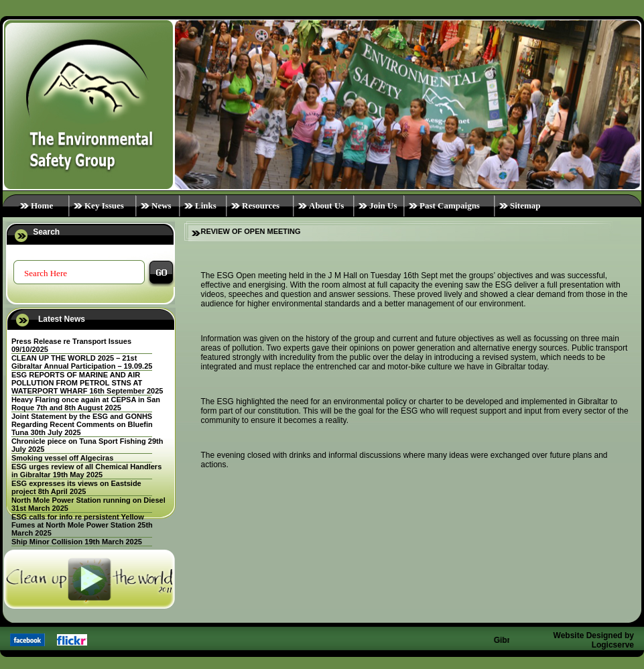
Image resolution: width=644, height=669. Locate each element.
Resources (261, 205)
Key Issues (104, 205)
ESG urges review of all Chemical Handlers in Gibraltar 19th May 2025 (86, 471)
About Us (326, 205)
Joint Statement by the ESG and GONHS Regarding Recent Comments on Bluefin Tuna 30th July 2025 (82, 424)
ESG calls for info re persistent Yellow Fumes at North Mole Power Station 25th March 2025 (82, 525)
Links (206, 205)
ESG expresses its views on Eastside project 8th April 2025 (76, 487)
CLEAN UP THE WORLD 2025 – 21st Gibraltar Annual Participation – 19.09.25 (82, 362)
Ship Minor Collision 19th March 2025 (77, 542)
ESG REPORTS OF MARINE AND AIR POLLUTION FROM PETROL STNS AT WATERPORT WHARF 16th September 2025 (87, 383)
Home (42, 205)
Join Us (383, 205)
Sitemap (525, 205)
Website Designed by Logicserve (594, 640)
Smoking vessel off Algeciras (62, 458)
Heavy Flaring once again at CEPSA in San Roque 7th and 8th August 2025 (86, 404)
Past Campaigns (450, 205)
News (162, 205)
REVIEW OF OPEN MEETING (251, 231)
